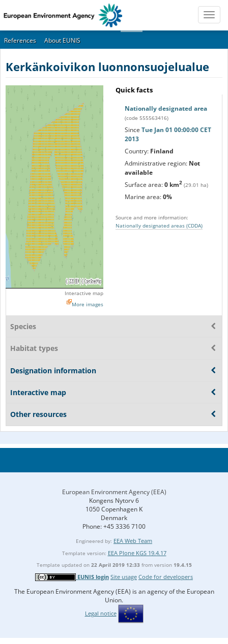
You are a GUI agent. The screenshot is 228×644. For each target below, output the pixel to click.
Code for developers (166, 577)
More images (88, 304)
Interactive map (84, 293)
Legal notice (101, 613)
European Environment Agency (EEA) (114, 492)
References (20, 40)
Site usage (124, 577)
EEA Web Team (133, 541)
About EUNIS (62, 40)
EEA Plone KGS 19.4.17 (137, 553)
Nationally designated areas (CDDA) (159, 226)
